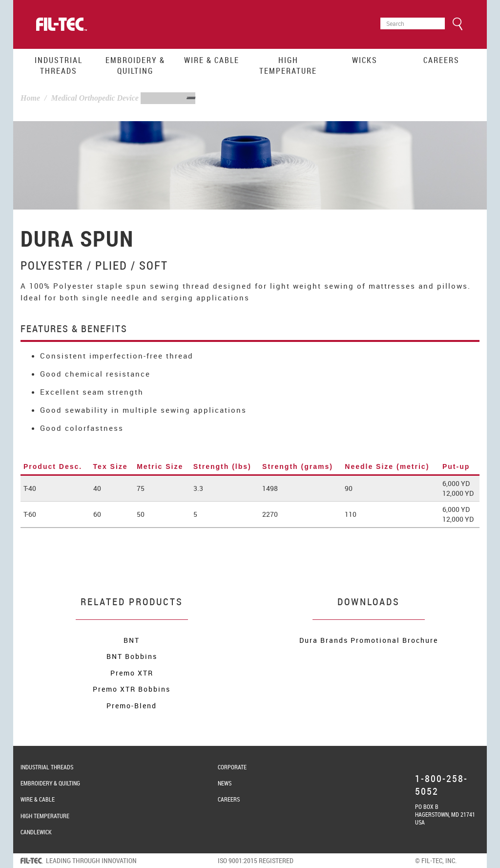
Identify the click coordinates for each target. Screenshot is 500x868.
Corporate (232, 767)
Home (30, 98)
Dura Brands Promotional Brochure (369, 640)
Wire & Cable (212, 60)
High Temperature (288, 65)
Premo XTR (132, 673)
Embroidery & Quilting (135, 65)
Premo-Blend (132, 706)
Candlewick (36, 832)
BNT (132, 640)
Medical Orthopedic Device (95, 98)
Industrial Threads (59, 65)
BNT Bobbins (132, 656)
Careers (441, 60)
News (225, 783)
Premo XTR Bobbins (132, 689)
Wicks (365, 60)
